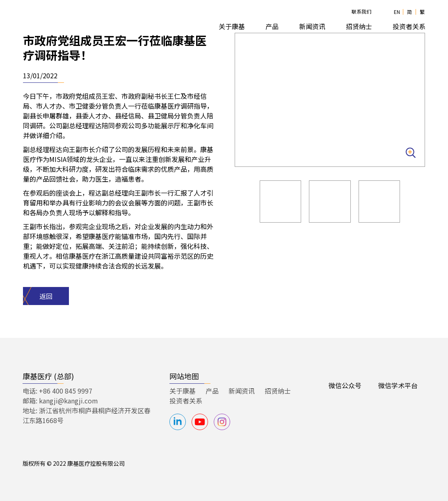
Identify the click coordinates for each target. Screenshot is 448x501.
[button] (232, 27)
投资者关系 (186, 401)
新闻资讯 (312, 26)
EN (397, 12)
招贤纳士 (278, 391)
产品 (212, 391)
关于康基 (183, 391)
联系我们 (361, 11)
